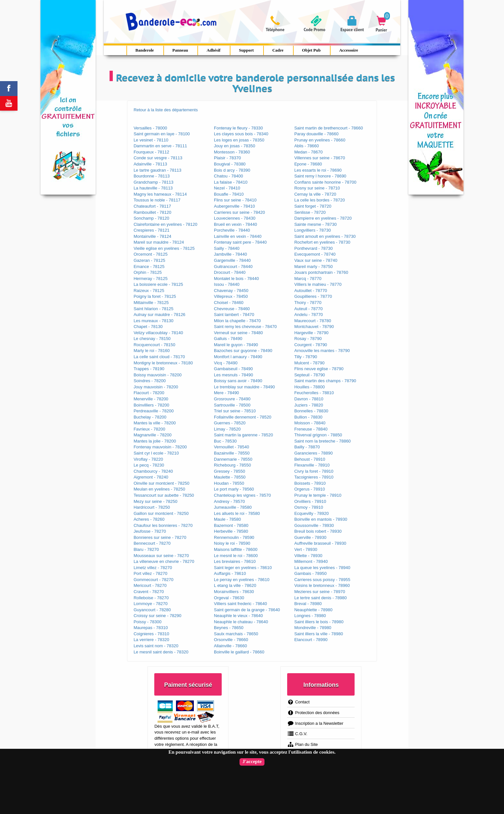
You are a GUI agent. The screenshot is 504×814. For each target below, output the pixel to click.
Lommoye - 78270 (151, 604)
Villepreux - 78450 (231, 296)
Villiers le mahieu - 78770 (318, 284)
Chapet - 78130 (148, 327)
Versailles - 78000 (150, 128)
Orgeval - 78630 (229, 598)
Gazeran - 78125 (149, 260)
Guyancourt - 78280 (152, 610)
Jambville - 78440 (230, 254)
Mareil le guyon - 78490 (236, 345)
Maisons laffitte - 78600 (236, 549)
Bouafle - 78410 (229, 194)
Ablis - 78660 (307, 146)
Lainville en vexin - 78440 (238, 236)
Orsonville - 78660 (231, 640)
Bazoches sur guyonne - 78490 (243, 351)
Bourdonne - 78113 (152, 176)
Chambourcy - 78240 (153, 471)
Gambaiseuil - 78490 (233, 369)
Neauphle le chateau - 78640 (241, 622)
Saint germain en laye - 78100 (162, 134)
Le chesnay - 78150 (152, 339)
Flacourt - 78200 (149, 393)
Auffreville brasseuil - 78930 (320, 543)
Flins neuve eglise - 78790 (319, 369)
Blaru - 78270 (146, 549)
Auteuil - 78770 (308, 309)
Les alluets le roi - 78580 (237, 513)
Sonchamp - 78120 (151, 218)
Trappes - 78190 (149, 369)
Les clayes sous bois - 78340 (241, 134)
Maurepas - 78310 (151, 628)
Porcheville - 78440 (232, 230)
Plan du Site (302, 744)
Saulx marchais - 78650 (236, 634)
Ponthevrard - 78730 (314, 248)
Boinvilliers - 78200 (151, 405)
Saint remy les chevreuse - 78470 (245, 327)
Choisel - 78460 (229, 303)
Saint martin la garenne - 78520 (243, 435)
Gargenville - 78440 (232, 260)
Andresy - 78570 (229, 501)
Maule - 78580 (227, 519)
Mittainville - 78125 (151, 303)
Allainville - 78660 (230, 646)
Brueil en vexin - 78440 (235, 224)
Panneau (180, 50)
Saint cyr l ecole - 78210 (156, 453)
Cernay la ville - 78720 (315, 194)
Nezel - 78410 (227, 188)
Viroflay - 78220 (148, 459)
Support (246, 50)
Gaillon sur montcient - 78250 (161, 513)
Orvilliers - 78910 (310, 501)
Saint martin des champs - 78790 (325, 381)
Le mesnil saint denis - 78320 (161, 652)
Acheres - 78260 (149, 519)
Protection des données (313, 713)
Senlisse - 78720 (310, 212)
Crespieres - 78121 (152, 230)
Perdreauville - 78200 (154, 411)
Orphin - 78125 (148, 272)
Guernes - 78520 (230, 423)
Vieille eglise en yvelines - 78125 (164, 248)
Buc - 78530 (225, 441)
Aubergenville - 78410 (234, 206)
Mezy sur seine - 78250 (155, 501)
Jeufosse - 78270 (150, 531)
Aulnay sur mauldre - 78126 (159, 315)
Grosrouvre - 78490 (232, 399)
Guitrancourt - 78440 (233, 267)
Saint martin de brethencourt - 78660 (329, 128)
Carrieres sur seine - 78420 (240, 212)
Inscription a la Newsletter (315, 723)
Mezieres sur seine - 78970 (320, 592)
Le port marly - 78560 (234, 489)
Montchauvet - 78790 (314, 327)
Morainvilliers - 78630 (234, 592)
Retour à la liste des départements (166, 110)
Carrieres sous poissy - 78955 (322, 580)
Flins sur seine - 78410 (235, 200)
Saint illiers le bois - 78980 (319, 622)
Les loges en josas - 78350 (239, 140)
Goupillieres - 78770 (313, 296)
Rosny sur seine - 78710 (317, 188)
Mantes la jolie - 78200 (155, 441)
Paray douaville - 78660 (316, 134)
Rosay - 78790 (308, 339)
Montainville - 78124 (152, 236)
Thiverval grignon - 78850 (318, 435)
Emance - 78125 (149, 267)
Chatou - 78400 (229, 176)
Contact (298, 702)
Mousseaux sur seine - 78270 (161, 556)
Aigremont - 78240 (151, 477)
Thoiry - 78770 (308, 303)
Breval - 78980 (308, 604)
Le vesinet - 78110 (151, 140)
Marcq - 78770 (308, 279)
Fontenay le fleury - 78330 (238, 128)
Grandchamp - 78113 (153, 182)
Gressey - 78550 (229, 471)
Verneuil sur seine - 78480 (238, 333)
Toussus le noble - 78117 (157, 200)
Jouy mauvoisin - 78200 (156, 387)
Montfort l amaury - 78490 (238, 357)
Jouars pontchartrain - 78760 (321, 272)
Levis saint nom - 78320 (156, 646)
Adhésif (213, 50)
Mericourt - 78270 (150, 585)
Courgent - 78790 (311, 345)
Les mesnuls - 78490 (234, 375)
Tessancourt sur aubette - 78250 (164, 495)
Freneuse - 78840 (311, 429)
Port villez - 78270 (150, 573)
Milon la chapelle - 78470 (237, 321)
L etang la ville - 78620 (235, 585)
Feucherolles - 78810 (314, 393)
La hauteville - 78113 (153, 188)
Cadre (278, 50)
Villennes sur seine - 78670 (320, 158)
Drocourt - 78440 (230, 272)
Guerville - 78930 (310, 537)
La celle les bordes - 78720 (320, 200)
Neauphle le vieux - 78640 (238, 616)
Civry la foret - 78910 (314, 471)
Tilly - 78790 (306, 357)
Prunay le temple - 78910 (318, 495)
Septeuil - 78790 (310, 375)
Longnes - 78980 (310, 616)
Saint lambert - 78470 (234, 315)
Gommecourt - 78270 (153, 580)
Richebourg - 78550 (232, 465)
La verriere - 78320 (151, 640)
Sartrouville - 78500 (232, 405)
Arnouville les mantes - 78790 (322, 351)
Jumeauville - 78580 (233, 507)
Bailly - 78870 (307, 447)
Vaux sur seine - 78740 (316, 260)
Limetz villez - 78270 (153, 568)
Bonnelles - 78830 (311, 411)
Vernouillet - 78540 (231, 447)
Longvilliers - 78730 (313, 230)
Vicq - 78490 (226, 363)
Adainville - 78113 (150, 164)
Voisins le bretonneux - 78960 (322, 585)
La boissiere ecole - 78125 (158, 284)
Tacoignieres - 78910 (314, 477)
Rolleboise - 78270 (151, 598)
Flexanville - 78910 (312, 465)
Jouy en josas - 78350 (234, 146)
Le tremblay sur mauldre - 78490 (244, 387)
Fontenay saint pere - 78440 (240, 242)
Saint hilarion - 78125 (153, 309)
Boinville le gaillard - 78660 (239, 652)
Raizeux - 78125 (149, 291)
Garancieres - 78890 (314, 453)
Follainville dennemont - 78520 (243, 417)
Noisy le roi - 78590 (232, 543)
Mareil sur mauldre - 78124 (159, 242)
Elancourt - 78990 (311, 640)
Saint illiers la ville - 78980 (319, 634)
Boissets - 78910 (310, 483)
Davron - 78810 (309, 399)
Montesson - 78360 (232, 152)
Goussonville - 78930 (314, 525)
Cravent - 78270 (149, 592)
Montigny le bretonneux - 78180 (163, 363)
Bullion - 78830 (308, 417)
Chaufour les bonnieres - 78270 (163, 525)
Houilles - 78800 (310, 387)
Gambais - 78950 (311, 573)
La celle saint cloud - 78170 (159, 357)
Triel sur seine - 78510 (235, 411)
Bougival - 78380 (230, 164)
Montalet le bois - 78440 (236, 279)
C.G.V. (297, 734)
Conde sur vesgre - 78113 (158, 158)
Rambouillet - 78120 (152, 212)
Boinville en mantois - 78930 (321, 519)
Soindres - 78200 (150, 381)
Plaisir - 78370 (227, 158)
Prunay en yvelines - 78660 (320, 140)
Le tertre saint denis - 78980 (321, 598)
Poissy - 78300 (147, 622)
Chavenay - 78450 (231, 291)
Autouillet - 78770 (311, 291)
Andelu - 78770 (309, 315)
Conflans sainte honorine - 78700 (325, 182)
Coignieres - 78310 (151, 634)
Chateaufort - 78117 (152, 206)
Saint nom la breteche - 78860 (322, 441)
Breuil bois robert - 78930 (318, 531)
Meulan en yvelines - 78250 (159, 489)
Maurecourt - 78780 (313, 321)
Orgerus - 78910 (310, 489)
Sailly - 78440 (227, 248)
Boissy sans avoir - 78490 (238, 381)
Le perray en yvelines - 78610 (242, 580)
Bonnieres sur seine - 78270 (160, 537)
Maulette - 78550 (230, 477)
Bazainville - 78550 (232, 453)
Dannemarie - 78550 (233, 459)
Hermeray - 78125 (151, 279)
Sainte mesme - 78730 (316, 224)
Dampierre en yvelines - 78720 (323, 218)
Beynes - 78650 (229, 628)
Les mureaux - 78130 (153, 321)
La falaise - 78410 (231, 182)
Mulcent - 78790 (309, 363)
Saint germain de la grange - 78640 (247, 610)
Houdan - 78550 (229, 483)
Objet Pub (311, 50)
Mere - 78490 (226, 393)
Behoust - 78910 (310, 459)
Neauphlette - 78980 (313, 610)
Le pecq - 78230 (149, 465)
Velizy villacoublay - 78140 (158, 333)
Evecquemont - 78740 (315, 254)
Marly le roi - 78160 (152, 351)
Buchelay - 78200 (150, 417)
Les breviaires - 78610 (235, 561)
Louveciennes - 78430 (235, 218)
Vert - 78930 (306, 549)
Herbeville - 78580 (231, 531)
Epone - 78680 (308, 164)
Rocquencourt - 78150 (154, 345)
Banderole (145, 50)
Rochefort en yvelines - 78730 (322, 242)
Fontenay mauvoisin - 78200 (160, 447)
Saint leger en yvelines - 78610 (243, 568)
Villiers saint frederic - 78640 (240, 604)
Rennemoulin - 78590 (234, 537)
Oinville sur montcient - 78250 (161, 483)
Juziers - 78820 (309, 405)
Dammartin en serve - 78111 (160, 146)
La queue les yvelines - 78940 (322, 568)
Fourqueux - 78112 (151, 152)
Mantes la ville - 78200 (155, 423)
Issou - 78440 (227, 284)
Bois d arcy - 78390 (232, 170)
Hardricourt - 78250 (152, 507)
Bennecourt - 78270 (152, 543)
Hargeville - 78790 (311, 333)
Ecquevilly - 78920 (311, 513)
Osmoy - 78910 (309, 507)
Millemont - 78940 (311, 561)
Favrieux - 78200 (149, 429)
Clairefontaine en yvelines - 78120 (165, 224)
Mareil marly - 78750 (314, 267)
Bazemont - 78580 (231, 525)
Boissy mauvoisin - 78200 (158, 375)
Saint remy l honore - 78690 (320, 176)
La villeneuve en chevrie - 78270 (164, 561)
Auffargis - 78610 (230, 573)
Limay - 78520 (227, 429)
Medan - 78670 (308, 152)
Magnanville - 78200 (152, 435)
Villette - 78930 (308, 556)
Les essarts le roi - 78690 (318, 170)
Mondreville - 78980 (313, 628)
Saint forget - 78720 (313, 206)
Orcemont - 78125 (151, 254)
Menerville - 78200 (151, 399)
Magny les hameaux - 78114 (160, 194)
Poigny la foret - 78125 (155, 296)
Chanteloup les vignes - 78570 (242, 495)
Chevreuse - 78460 (232, 309)
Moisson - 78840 (310, 423)
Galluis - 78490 (228, 339)
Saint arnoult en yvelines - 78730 (325, 236)
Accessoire (348, 50)
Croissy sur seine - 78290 (157, 616)
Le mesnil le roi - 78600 (236, 556)
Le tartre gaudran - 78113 (157, 170)
